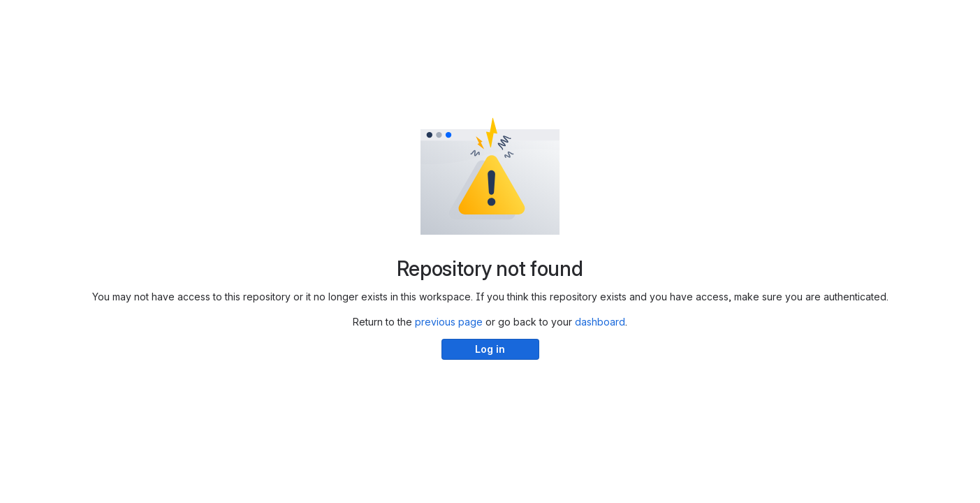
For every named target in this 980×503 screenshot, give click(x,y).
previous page (449, 322)
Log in (490, 349)
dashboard (600, 322)
